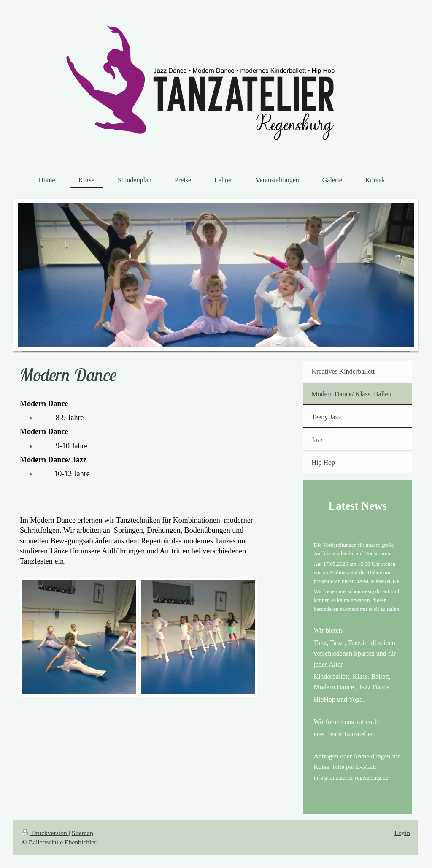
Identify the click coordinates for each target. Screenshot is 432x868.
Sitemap (82, 833)
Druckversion (45, 833)
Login (402, 833)
